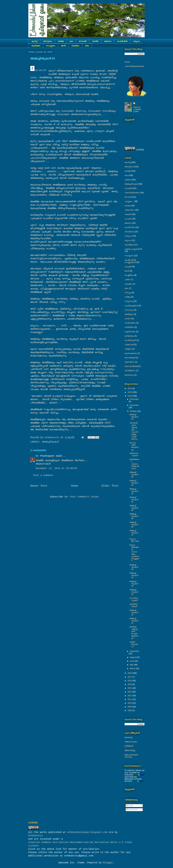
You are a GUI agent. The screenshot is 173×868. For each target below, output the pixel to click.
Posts (130, 806)
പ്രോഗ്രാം (130, 210)
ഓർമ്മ (61, 41)
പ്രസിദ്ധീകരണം (132, 193)
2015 (130, 684)
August (133, 657)
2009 (130, 707)
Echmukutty (35, 836)
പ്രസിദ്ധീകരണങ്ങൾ (134, 66)
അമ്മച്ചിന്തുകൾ (50, 442)
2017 (130, 677)
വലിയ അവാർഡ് (134, 644)
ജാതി (63, 46)
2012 (130, 696)
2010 (130, 703)
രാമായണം (130, 362)
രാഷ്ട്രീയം (129, 275)
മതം (87, 46)
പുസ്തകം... (129, 201)
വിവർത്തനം (130, 371)
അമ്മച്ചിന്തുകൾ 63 (134, 483)
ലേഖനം (108, 41)
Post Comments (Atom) (85, 497)
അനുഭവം (48, 41)
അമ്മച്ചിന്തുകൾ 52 (134, 612)
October (134, 411)
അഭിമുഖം (129, 314)
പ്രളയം (128, 349)
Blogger (108, 863)
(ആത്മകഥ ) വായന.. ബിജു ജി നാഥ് (134, 464)
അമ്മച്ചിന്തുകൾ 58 (134, 525)
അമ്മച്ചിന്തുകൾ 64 (134, 474)
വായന (128, 319)
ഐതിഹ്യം (130, 332)
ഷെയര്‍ (128, 214)
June (132, 661)
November (134, 405)
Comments (132, 810)
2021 (130, 388)
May (132, 665)
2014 (130, 688)
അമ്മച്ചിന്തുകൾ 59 (134, 516)
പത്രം (127, 280)
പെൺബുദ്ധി (130, 340)
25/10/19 (38, 69)
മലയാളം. (129, 737)
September (135, 651)
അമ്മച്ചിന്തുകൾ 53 (134, 592)
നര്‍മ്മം (128, 297)
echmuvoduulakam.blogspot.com (87, 832)
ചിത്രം (128, 180)
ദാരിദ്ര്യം (129, 327)
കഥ (71, 41)
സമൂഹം (128, 236)
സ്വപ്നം (128, 293)
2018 (130, 673)
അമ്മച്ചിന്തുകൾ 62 (134, 491)
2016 (130, 681)
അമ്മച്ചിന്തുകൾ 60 (134, 508)
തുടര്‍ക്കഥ (36, 46)
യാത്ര (95, 41)
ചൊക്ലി (129, 188)
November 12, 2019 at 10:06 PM (56, 468)
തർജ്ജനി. (129, 746)
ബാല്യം (75, 46)
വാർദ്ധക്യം (130, 323)
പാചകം (128, 219)
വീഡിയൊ (129, 232)
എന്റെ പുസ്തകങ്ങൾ (133, 249)
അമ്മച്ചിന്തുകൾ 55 (134, 575)
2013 (130, 692)
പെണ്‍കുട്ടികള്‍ (131, 306)
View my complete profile (137, 109)
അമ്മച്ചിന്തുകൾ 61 (134, 499)
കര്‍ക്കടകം (129, 336)
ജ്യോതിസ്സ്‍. (130, 750)
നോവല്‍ (83, 41)
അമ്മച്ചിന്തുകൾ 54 (134, 584)
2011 (130, 699)
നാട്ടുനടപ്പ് (129, 301)
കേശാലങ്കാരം (131, 353)
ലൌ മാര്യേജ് (131, 366)
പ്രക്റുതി (129, 345)
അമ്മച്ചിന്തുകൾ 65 (134, 417)
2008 (130, 710)
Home (74, 486)
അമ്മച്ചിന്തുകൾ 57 (134, 533)
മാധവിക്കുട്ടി (130, 358)
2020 (130, 392)
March (133, 668)
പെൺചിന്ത (122, 41)
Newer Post (39, 486)
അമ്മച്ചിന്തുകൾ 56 (134, 567)
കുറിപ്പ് (34, 41)
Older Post (110, 486)
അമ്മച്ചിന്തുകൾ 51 (134, 621)
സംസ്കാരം (51, 46)
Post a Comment (43, 475)
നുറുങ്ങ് (128, 267)
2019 (130, 396)
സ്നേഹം (137, 41)
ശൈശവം (129, 375)
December (134, 399)
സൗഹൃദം (129, 310)
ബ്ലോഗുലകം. (131, 742)
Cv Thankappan (45, 456)
